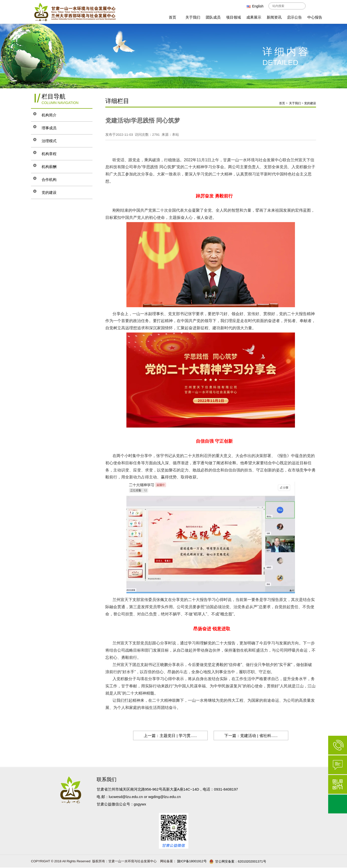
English (255, 6)
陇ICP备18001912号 (192, 861)
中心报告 (315, 17)
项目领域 (233, 17)
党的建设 (53, 192)
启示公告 (294, 17)
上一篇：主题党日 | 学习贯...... (168, 736)
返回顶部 (338, 804)
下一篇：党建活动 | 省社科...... (253, 736)
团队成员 (213, 17)
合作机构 (53, 180)
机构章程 (53, 154)
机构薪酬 (53, 167)
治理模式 (53, 141)
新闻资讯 (274, 17)
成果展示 (254, 17)
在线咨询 (338, 765)
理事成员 (53, 128)
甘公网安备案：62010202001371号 (238, 862)
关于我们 (193, 17)
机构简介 (53, 115)
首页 (173, 17)
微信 (338, 784)
